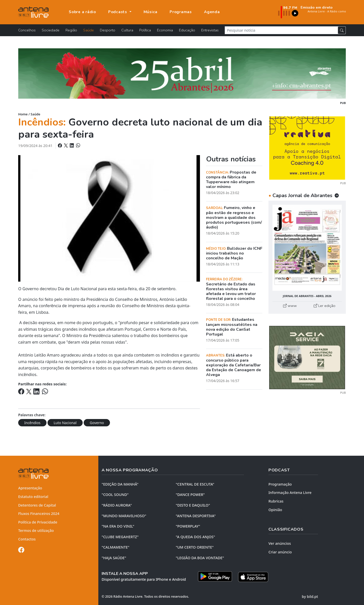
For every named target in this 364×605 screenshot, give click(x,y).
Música (151, 12)
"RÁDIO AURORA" (117, 505)
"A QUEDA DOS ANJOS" (195, 537)
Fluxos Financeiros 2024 (39, 514)
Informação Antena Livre (290, 493)
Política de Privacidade (38, 522)
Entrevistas (210, 30)
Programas (181, 12)
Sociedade (51, 30)
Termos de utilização (36, 530)
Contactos (27, 539)
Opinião (275, 510)
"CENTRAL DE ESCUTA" (195, 484)
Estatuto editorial (33, 497)
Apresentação (30, 488)
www (290, 306)
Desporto (108, 30)
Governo (97, 423)
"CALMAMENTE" (116, 547)
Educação (187, 30)
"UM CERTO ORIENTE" (195, 547)
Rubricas (276, 501)
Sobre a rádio (82, 12)
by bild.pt (310, 597)
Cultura (127, 30)
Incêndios (32, 423)
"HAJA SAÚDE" (114, 558)
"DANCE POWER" (190, 495)
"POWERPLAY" (188, 526)
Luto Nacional (65, 423)
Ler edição (325, 306)
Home (23, 114)
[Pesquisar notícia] (281, 30)
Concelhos (27, 30)
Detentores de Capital (37, 505)
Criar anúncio (280, 552)
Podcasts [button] (118, 12)
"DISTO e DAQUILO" (193, 505)
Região (71, 30)
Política (145, 30)
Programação (280, 484)
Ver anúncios (280, 543)
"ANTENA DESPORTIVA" (196, 516)
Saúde (88, 30)
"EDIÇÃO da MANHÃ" (120, 484)
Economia (165, 30)
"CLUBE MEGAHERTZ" (120, 537)
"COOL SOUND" (115, 495)
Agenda (212, 12)
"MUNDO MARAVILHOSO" (124, 516)
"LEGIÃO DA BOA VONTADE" (200, 558)
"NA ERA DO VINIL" (118, 526)
